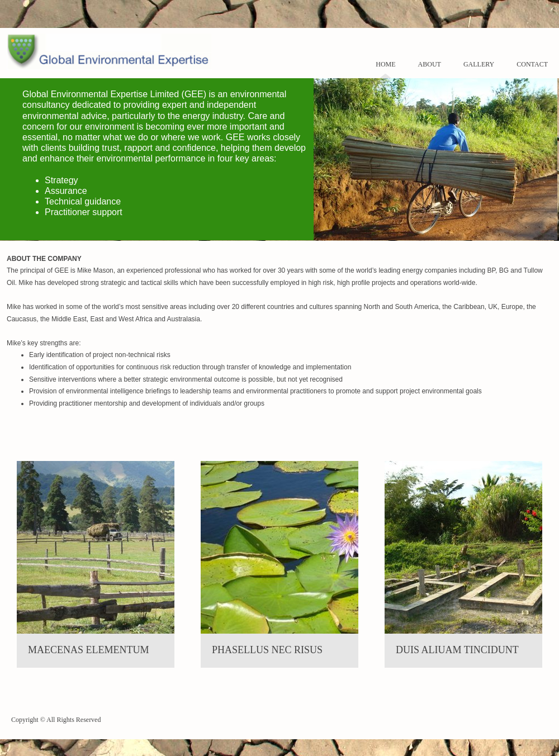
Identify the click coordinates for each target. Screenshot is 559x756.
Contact (532, 64)
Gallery (479, 64)
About (430, 64)
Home (385, 64)
